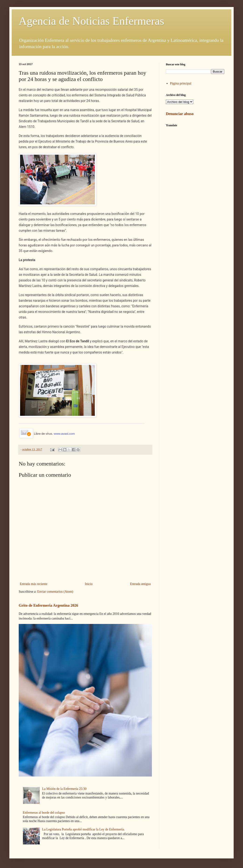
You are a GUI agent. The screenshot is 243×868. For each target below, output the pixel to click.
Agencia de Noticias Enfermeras (91, 21)
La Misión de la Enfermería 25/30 (64, 789)
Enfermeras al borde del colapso (44, 813)
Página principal (181, 83)
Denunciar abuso (180, 114)
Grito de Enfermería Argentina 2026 (48, 605)
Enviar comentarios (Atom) (55, 592)
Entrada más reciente (34, 584)
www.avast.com (64, 434)
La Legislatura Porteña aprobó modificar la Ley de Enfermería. (83, 829)
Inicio (89, 584)
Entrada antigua (140, 584)
